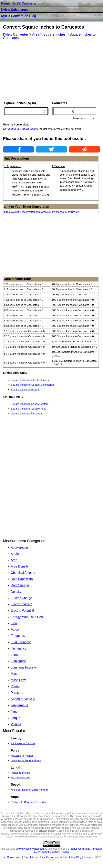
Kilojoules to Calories (23, 743)
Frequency (18, 636)
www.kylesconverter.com (30, 849)
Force (15, 629)
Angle (15, 554)
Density (16, 592)
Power (15, 686)
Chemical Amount (23, 573)
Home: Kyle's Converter (19, 3)
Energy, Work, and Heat (27, 617)
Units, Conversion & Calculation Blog (60, 857)
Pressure (17, 693)
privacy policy (47, 831)
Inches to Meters (21, 773)
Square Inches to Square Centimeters (33, 385)
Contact (88, 857)
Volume (16, 724)
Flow (14, 623)
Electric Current (21, 604)
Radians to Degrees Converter (28, 802)
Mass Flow (18, 680)
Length (15, 655)
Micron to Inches (20, 777)
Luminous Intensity (24, 667)
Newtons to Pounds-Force (26, 760)
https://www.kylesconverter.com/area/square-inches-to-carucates (42, 212)
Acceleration (19, 547)
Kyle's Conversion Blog (19, 16)
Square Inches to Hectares (26, 413)
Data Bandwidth (22, 579)
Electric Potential (22, 610)
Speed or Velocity (23, 699)
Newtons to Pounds (22, 756)
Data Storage (20, 585)
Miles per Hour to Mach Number (29, 790)
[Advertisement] (51, 70)
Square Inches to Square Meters (30, 404)
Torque (15, 718)
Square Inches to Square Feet (28, 409)
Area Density (20, 566)
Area (14, 560)
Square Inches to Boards (25, 389)
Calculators (30, 857)
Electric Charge (21, 598)
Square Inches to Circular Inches (30, 380)
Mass (15, 674)
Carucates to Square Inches (20, 129)
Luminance (18, 661)
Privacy (65, 852)
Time (14, 711)
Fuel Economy (21, 642)
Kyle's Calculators (15, 10)
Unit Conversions (11, 857)
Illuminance (19, 648)
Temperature (20, 705)
